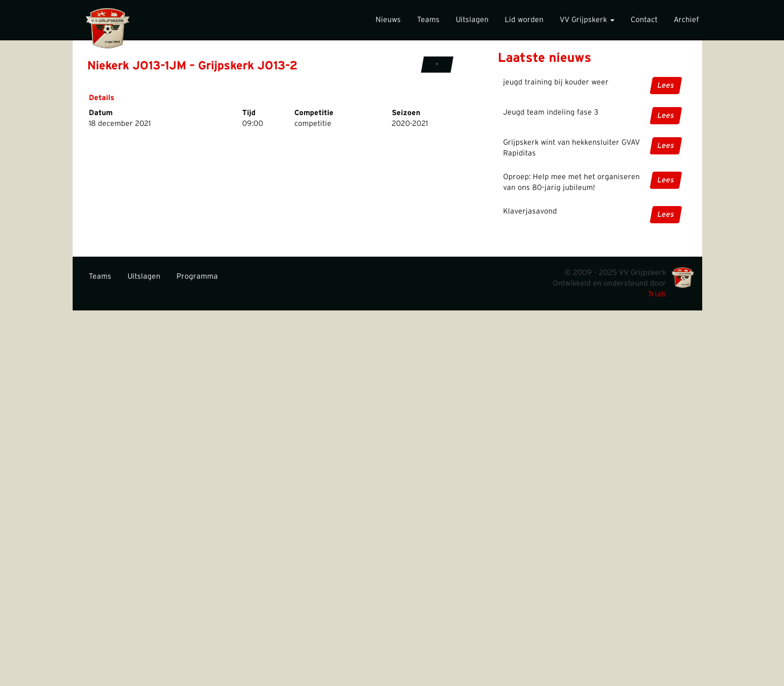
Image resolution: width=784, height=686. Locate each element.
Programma (197, 277)
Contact (644, 20)
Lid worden (524, 20)
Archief (686, 20)
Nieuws (388, 20)
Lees (665, 86)
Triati (657, 294)
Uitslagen (472, 20)
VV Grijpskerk (587, 20)
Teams (428, 20)
